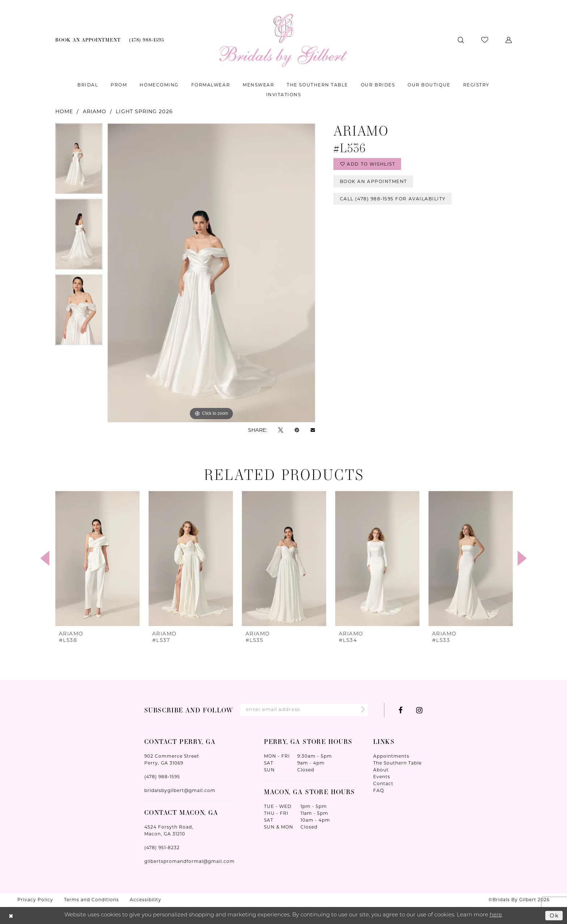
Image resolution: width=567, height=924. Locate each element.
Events (382, 777)
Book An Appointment (374, 181)
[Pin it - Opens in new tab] (297, 430)
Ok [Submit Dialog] (554, 915)
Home (64, 111)
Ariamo (95, 111)
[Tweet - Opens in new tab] (281, 430)
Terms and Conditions (91, 900)
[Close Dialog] (11, 916)
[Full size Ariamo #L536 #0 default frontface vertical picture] (211, 273)
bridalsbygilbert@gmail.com (180, 790)
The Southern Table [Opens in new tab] (397, 763)
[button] (509, 40)
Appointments (391, 756)
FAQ (379, 790)
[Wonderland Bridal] (284, 40)
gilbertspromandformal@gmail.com (189, 861)
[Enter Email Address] (304, 710)
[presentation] (97, 558)
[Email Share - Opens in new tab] (313, 430)
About (381, 770)
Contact (383, 784)
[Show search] (461, 40)
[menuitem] (88, 40)
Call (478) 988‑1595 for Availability (393, 199)
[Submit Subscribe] (361, 710)
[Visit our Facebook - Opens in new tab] (400, 710)
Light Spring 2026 (144, 111)
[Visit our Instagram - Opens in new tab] (419, 710)
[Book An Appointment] (88, 40)
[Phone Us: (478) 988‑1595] (146, 40)
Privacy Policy (35, 900)
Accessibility (146, 900)
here (496, 915)
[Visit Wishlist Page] (485, 40)
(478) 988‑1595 (162, 777)
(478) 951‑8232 (162, 848)
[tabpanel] (79, 161)
